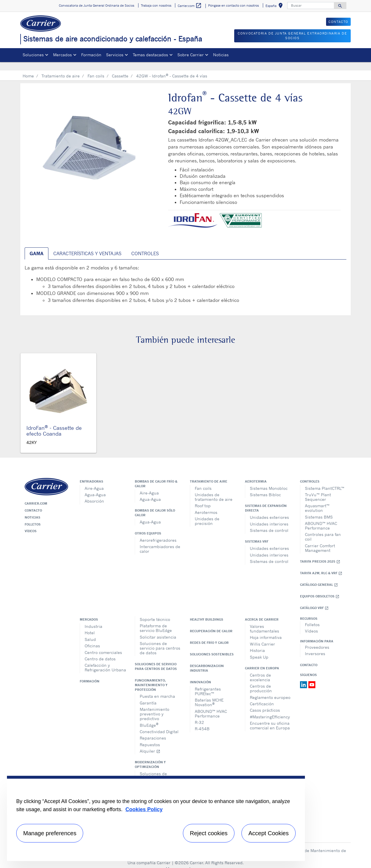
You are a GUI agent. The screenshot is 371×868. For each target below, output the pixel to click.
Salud (90, 631)
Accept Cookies (269, 833)
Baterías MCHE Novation (209, 694)
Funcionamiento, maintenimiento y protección (151, 677)
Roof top (203, 497)
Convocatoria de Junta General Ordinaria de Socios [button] (97, 6)
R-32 (199, 714)
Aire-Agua (94, 480)
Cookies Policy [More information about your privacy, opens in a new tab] (144, 809)
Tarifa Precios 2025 (320, 553)
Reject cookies (209, 833)
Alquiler (150, 743)
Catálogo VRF (314, 600)
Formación (91, 55)
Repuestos (150, 736)
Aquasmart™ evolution (317, 500)
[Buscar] (311, 6)
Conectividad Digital (159, 723)
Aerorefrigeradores (158, 532)
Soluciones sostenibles (212, 646)
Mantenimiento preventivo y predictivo (154, 705)
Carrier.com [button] (190, 6)
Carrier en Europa (262, 660)
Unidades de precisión (207, 513)
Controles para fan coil (323, 528)
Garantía (148, 694)
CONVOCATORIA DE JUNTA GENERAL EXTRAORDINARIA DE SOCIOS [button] (292, 36)
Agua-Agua (95, 486)
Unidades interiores (269, 515)
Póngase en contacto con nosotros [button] (233, 6)
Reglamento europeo (270, 689)
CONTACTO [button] (338, 22)
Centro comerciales (103, 644)
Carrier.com (36, 495)
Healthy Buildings (207, 611)
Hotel (90, 624)
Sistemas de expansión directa (266, 500)
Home (28, 67)
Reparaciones (153, 730)
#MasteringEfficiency (270, 708)
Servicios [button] (115, 55)
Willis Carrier (262, 636)
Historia (257, 642)
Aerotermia (256, 473)
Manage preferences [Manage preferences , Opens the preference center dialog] (50, 833)
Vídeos (31, 523)
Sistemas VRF (257, 533)
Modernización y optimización (150, 756)
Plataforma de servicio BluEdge (156, 620)
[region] (156, 818)
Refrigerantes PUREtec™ (208, 683)
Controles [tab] (145, 245)
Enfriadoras (91, 473)
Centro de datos (100, 650)
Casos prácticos (265, 702)
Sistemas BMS (319, 509)
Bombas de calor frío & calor (156, 475)
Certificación (262, 695)
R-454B (202, 720)
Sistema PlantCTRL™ (325, 480)
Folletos (33, 516)
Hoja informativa (266, 629)
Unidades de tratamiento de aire (214, 489)
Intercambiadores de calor (160, 540)
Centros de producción (261, 680)
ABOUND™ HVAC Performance (321, 517)
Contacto (33, 502)
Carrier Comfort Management (320, 540)
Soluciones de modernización (154, 768)
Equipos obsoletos (320, 588)
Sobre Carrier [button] (191, 55)
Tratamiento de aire (61, 67)
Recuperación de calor (211, 623)
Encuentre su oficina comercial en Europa (270, 717)
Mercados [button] (62, 55)
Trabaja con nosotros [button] (156, 6)
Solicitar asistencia (158, 629)
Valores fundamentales (264, 620)
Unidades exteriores (269, 509)
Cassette (120, 67)
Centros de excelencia (260, 669)
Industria (93, 618)
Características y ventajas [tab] (87, 245)
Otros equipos (148, 525)
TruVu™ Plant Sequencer (318, 489)
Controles (310, 473)
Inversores (315, 645)
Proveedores (317, 639)
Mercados (89, 611)
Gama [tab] (37, 245)
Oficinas (92, 637)
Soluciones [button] (33, 55)
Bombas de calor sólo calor (155, 504)
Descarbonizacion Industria (207, 660)
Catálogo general (319, 576)
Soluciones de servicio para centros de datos (160, 640)
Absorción (94, 493)
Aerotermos (206, 504)
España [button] (275, 7)
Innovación (200, 674)
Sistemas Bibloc (265, 486)
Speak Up (259, 649)
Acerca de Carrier (262, 611)
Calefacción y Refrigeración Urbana (105, 659)
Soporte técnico (155, 611)
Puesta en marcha (157, 688)
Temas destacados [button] (150, 55)
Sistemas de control (269, 522)
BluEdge (149, 716)
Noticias (221, 55)
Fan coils (96, 67)
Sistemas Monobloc (269, 480)
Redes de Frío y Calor (209, 634)
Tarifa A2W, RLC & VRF (321, 565)
